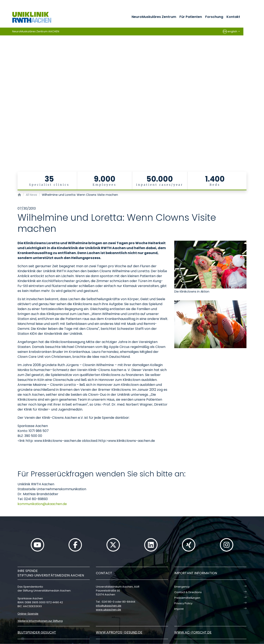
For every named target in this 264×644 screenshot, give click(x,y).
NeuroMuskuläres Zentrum (154, 17)
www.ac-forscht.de (193, 632)
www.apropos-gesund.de (119, 632)
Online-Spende (28, 614)
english (230, 31)
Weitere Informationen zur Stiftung (40, 621)
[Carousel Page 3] (3, 91)
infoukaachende (109, 606)
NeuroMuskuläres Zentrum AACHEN (36, 31)
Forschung (214, 17)
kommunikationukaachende (42, 504)
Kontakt (233, 17)
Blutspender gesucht (37, 632)
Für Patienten (191, 17)
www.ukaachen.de (108, 610)
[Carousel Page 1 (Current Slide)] (3, 85)
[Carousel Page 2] (3, 88)
